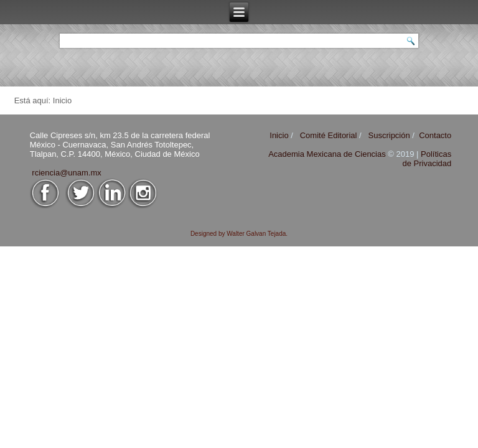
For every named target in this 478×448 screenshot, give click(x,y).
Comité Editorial (329, 135)
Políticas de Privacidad (427, 159)
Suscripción (389, 135)
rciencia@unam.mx (66, 173)
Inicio (279, 135)
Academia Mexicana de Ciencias (328, 154)
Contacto (435, 135)
